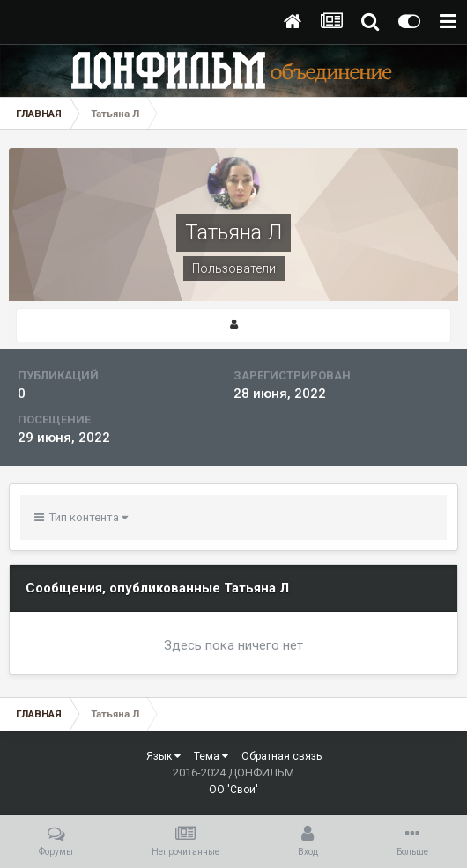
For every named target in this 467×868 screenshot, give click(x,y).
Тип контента (81, 517)
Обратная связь (282, 756)
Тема (211, 756)
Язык (163, 756)
